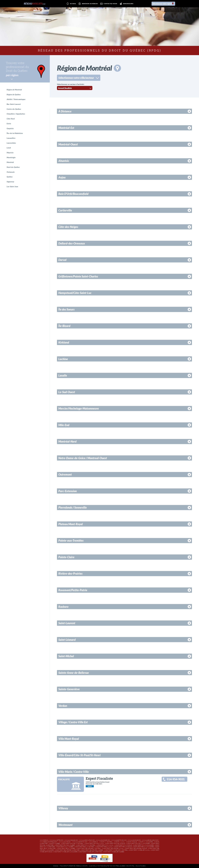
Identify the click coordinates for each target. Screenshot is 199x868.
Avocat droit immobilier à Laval (139, 850)
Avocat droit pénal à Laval (104, 847)
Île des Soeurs (66, 309)
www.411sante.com (65, 842)
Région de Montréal (14, 90)
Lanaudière (11, 138)
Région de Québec (14, 94)
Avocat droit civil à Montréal (86, 845)
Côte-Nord (11, 119)
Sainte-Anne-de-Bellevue (74, 673)
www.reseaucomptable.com (49, 842)
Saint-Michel (66, 656)
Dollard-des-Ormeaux (72, 243)
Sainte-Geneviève (69, 689)
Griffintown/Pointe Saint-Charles (78, 276)
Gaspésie (10, 128)
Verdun (63, 706)
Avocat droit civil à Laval (105, 845)
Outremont (65, 474)
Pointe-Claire (66, 557)
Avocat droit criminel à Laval (94, 844)
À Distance (65, 111)
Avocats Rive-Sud (132, 842)
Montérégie (11, 157)
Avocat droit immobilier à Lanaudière (65, 852)
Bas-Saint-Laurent (14, 104)
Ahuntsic (64, 161)
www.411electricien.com (119, 840)
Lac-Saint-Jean (12, 186)
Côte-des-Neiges (68, 227)
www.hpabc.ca (93, 842)
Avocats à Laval (119, 842)
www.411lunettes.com (56, 840)
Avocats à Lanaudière (146, 842)
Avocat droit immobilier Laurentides (90, 852)
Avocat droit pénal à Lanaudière (143, 847)
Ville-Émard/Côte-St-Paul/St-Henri (79, 755)
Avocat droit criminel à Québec (65, 845)
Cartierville (65, 210)
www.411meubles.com (71, 840)
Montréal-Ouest (68, 144)
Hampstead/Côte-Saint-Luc (75, 293)
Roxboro (63, 607)
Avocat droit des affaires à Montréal (89, 848)
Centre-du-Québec (14, 109)
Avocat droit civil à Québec (65, 847)
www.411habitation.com (80, 842)
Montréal (10, 162)
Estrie (9, 124)
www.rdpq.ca (44, 840)
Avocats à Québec (54, 844)
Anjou (62, 177)
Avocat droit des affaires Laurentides (67, 850)
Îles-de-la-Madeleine (15, 133)
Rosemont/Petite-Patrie (73, 590)
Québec (10, 177)
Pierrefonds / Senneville (73, 507)
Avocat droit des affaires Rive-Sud (136, 848)
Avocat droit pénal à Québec (66, 848)
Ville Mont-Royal (69, 739)
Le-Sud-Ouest (67, 392)
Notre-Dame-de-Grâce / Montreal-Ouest (83, 458)
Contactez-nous (108, 4)
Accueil (71, 4)
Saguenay (10, 182)
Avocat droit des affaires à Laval (113, 848)
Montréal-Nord (67, 441)
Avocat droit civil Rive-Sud (123, 845)
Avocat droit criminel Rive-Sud (115, 844)
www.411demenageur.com (150, 840)
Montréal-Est (66, 128)
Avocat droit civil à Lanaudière (143, 845)
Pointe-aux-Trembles (71, 540)
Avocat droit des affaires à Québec (92, 850)
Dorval (62, 260)
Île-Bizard (64, 326)
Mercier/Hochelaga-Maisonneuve (79, 408)
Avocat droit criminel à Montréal (72, 844)
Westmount (65, 825)
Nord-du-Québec (13, 167)
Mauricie (10, 153)
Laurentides (11, 143)
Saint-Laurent (67, 623)
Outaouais (11, 172)
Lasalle (63, 375)
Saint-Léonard (67, 640)
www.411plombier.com (103, 840)
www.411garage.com (134, 840)
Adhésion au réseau (88, 4)
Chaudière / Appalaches (16, 114)
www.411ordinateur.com (87, 840)
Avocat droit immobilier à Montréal (116, 850)
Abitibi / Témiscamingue (16, 99)
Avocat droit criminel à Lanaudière (138, 844)
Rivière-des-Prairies (70, 574)
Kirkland (64, 342)
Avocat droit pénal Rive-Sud (123, 847)
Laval (9, 148)
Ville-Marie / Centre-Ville (74, 772)
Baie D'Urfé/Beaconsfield (73, 194)
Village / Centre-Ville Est (73, 722)
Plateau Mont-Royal (71, 524)
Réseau (35, 4)
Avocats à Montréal (106, 842)
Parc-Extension (68, 491)
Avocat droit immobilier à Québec (113, 852)
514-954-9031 (176, 779)
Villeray (63, 808)
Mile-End (64, 425)
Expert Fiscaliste (99, 778)
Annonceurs (126, 4)
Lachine (63, 359)
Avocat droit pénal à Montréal (84, 847)
